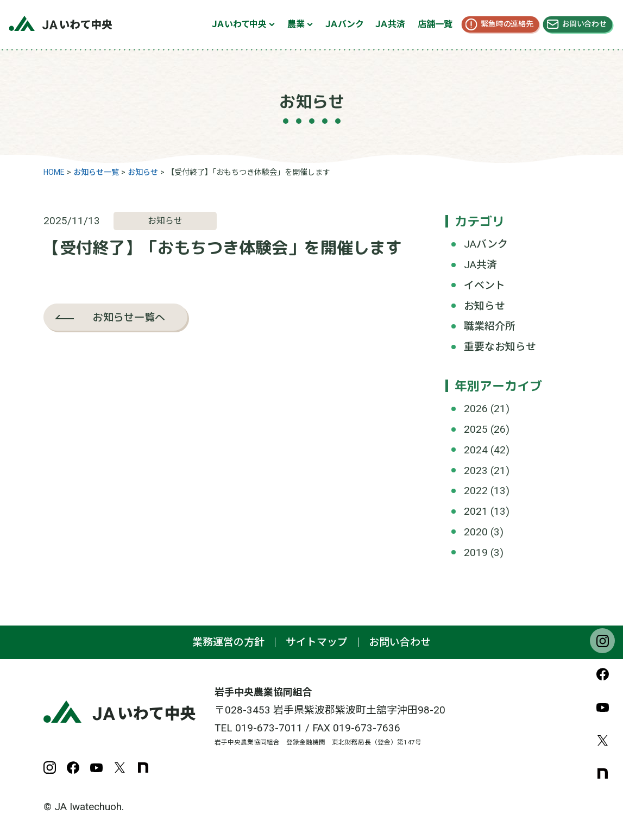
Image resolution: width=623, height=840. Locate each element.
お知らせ (484, 306)
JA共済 (480, 265)
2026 (476, 409)
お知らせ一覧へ (129, 317)
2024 (476, 450)
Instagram (602, 641)
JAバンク (486, 244)
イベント (484, 285)
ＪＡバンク (344, 24)
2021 (476, 511)
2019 (476, 552)
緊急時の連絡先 (507, 24)
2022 (476, 491)
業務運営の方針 (228, 642)
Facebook (602, 674)
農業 (296, 24)
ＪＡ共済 (390, 24)
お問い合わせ (584, 24)
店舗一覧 (435, 24)
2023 (476, 470)
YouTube (602, 707)
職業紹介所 (490, 326)
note (602, 773)
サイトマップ (317, 642)
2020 (476, 532)
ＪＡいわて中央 (239, 24)
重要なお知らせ (500, 347)
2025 (476, 429)
